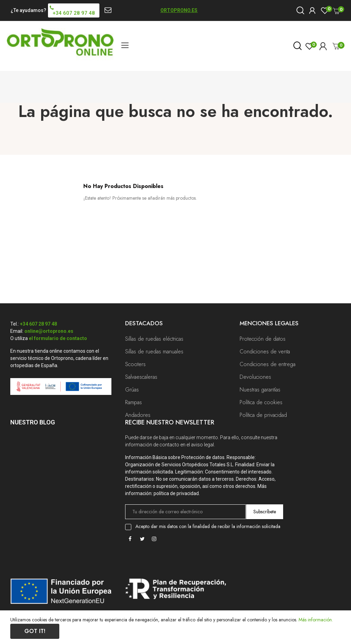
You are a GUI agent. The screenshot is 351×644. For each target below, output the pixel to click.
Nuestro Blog (33, 422)
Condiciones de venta (265, 352)
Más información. (316, 620)
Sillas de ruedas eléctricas (154, 339)
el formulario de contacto (58, 338)
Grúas (132, 390)
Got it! (35, 631)
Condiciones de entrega (268, 364)
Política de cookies (261, 402)
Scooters (135, 364)
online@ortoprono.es (49, 331)
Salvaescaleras (141, 377)
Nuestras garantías (260, 390)
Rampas (134, 402)
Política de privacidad (263, 415)
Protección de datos (263, 339)
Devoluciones (255, 377)
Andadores (138, 415)
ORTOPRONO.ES (179, 10)
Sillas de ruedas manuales (154, 352)
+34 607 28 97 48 (38, 324)
